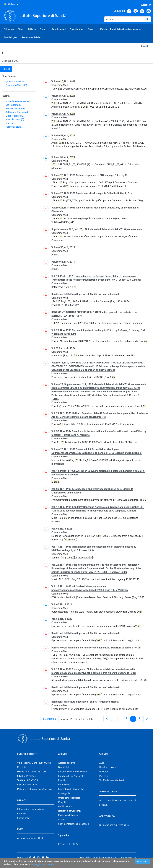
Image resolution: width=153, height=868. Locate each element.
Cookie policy (24, 818)
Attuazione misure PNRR (30, 838)
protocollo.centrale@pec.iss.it (38, 789)
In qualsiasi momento (17, 101)
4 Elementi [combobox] (50, 719)
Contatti (21, 813)
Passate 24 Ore (15, 109)
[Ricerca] (124, 19)
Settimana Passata (17, 112)
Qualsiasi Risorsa (15, 82)
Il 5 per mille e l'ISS (68, 844)
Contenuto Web (16, 85)
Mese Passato (15, 116)
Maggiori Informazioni (44, 864)
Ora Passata (14, 105)
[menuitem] (10, 29)
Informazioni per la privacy (31, 809)
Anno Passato (15, 119)
